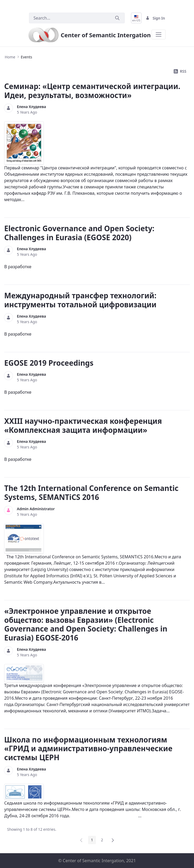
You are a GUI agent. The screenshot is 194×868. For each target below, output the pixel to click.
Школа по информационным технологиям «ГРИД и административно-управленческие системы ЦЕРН (88, 748)
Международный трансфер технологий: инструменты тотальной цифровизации (80, 300)
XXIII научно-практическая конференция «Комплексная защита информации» (83, 425)
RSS (180, 71)
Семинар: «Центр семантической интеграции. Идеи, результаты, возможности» (92, 91)
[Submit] (117, 18)
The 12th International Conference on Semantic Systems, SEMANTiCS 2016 (91, 493)
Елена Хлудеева (31, 107)
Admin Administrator (36, 509)
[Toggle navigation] (159, 34)
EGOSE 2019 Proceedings (49, 363)
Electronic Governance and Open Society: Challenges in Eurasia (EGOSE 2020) (79, 233)
